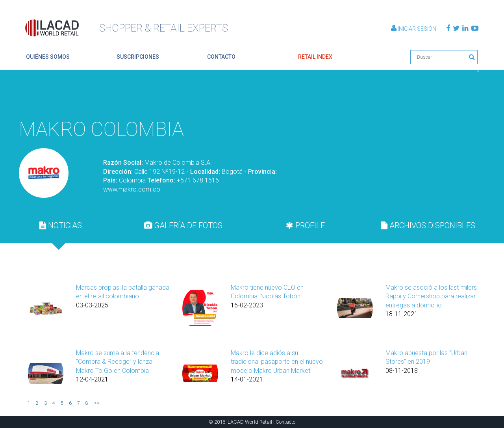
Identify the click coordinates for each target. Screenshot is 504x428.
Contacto (285, 422)
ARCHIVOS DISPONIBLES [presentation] (428, 225)
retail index (315, 57)
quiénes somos (48, 57)
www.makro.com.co (132, 189)
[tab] (60, 225)
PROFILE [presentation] (305, 225)
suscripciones (138, 57)
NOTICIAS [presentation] (61, 225)
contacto (221, 57)
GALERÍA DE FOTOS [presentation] (183, 225)
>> (97, 403)
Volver (460, 96)
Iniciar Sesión (414, 29)
